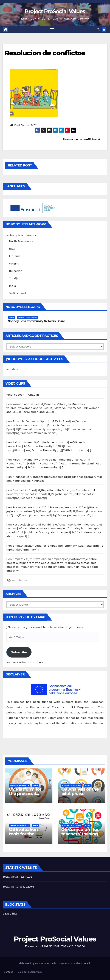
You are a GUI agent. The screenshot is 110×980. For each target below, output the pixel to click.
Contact (8, 972)
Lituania (15, 256)
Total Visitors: (13, 887)
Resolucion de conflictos (45, 53)
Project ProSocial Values (55, 11)
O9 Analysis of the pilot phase (80, 792)
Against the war (17, 580)
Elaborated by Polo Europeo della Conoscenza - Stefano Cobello (55, 963)
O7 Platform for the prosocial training (25, 794)
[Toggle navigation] (52, 30)
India (12, 286)
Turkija (14, 278)
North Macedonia (21, 241)
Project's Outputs (19, 785)
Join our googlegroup (30, 972)
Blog (11, 317)
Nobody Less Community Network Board (36, 321)
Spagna (14, 263)
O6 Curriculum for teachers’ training (80, 832)
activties (12, 369)
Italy (12, 249)
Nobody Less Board (27, 317)
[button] (98, 30)
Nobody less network (21, 235)
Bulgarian (16, 271)
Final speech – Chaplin (23, 395)
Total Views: (12, 877)
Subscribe (19, 652)
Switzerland (17, 293)
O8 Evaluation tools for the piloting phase (24, 834)
